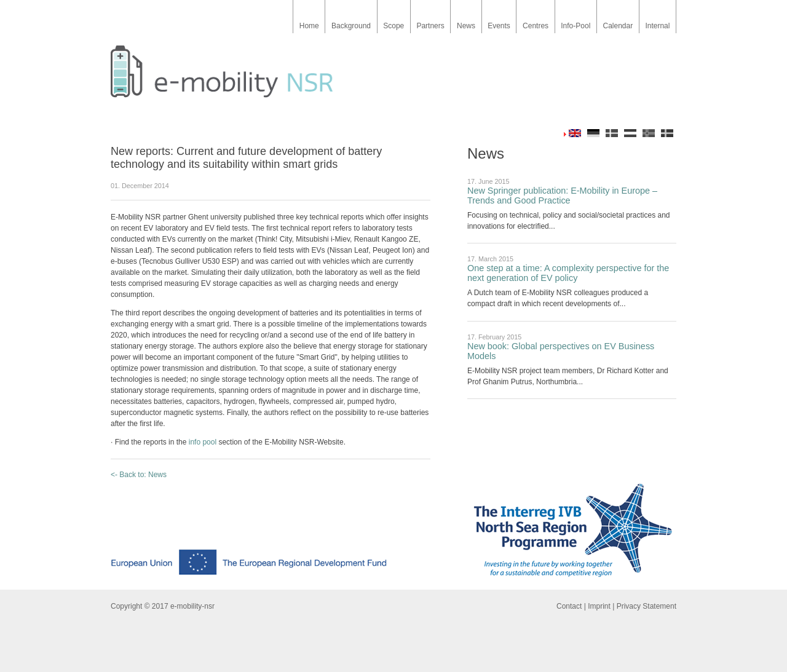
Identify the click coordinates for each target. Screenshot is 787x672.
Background (351, 26)
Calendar (618, 26)
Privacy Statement (647, 606)
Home (309, 26)
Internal (657, 26)
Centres (536, 26)
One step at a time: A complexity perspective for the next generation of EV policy (568, 273)
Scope (393, 26)
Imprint (599, 606)
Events (499, 26)
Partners (430, 26)
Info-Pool (575, 26)
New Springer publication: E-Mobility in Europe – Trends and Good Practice (562, 196)
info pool (203, 442)
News (466, 26)
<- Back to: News (139, 475)
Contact (569, 606)
